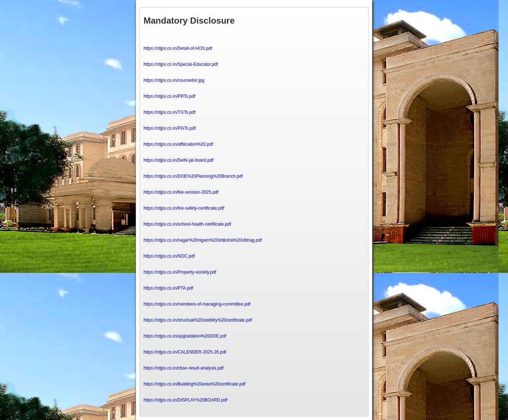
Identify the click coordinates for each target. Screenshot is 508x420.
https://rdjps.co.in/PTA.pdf (168, 288)
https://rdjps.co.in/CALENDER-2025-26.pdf (185, 352)
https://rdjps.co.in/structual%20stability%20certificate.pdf (198, 320)
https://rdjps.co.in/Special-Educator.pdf (181, 64)
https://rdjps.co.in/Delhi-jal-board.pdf (178, 160)
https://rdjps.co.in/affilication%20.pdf (178, 144)
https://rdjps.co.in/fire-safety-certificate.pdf (184, 208)
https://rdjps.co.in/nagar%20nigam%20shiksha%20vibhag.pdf (203, 240)
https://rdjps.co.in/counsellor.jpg (174, 80)
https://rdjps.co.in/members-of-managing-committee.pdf (197, 304)
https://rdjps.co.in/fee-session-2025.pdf (181, 192)
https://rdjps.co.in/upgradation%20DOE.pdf (185, 336)
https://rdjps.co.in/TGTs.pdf (170, 112)
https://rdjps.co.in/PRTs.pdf (170, 96)
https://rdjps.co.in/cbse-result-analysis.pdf (184, 368)
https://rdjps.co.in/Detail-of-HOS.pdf (178, 48)
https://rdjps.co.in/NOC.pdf (169, 256)
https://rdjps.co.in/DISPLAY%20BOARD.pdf (186, 400)
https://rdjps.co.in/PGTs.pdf (170, 128)
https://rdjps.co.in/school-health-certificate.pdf (187, 224)
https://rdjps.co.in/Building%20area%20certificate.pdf (194, 384)
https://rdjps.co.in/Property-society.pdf (180, 272)
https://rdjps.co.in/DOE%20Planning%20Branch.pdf (193, 176)
